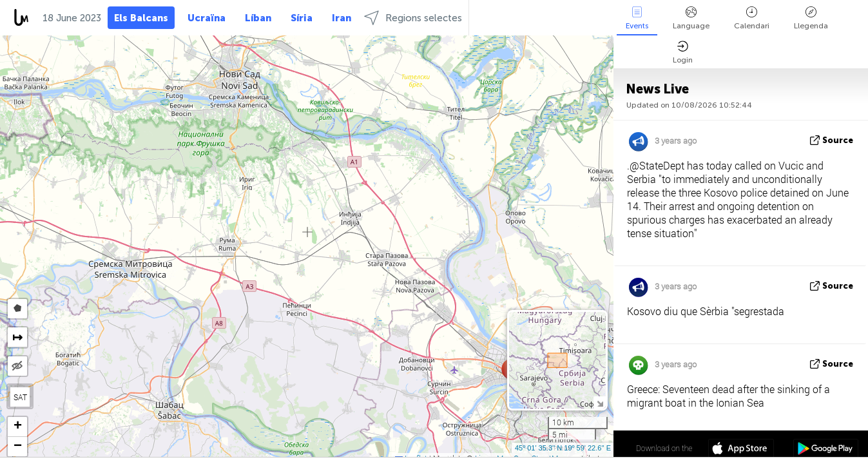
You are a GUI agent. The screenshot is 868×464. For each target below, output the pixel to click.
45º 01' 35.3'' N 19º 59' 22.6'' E (563, 448)
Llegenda (811, 18)
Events (637, 18)
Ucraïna (207, 18)
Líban (258, 18)
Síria (302, 18)
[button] (17, 427)
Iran (342, 18)
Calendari (752, 18)
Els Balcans (141, 18)
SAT (20, 397)
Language (691, 18)
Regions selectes (413, 18)
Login (683, 53)
